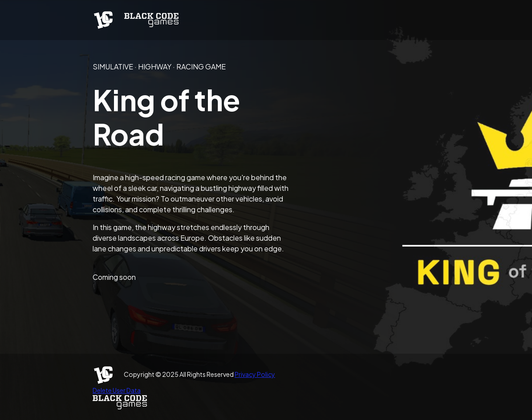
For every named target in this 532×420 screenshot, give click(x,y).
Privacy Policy (255, 374)
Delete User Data (117, 390)
